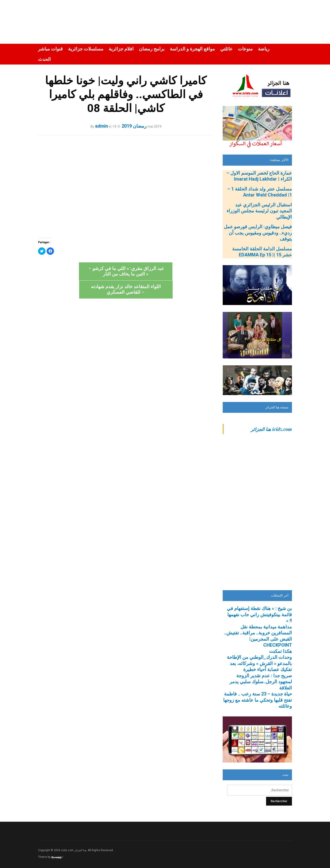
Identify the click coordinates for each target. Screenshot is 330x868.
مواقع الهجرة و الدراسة (192, 49)
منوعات (245, 49)
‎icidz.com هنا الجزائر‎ (271, 429)
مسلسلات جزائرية (86, 49)
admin (102, 126)
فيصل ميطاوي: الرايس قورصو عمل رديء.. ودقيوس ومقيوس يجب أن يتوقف (258, 233)
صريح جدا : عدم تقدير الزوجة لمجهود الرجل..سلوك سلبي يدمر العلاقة (261, 682)
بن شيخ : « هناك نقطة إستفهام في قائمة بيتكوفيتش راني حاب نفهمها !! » (259, 615)
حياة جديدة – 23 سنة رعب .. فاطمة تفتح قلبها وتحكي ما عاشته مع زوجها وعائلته (258, 700)
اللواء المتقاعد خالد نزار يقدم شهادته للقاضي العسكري (170, 271)
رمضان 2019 (134, 126)
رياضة (264, 49)
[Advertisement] (257, 514)
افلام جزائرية (121, 49)
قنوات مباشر (50, 49)
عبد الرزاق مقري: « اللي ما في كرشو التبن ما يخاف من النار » (82, 271)
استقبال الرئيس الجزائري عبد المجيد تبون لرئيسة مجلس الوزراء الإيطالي (259, 211)
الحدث (44, 59)
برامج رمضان (152, 49)
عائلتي (226, 49)
